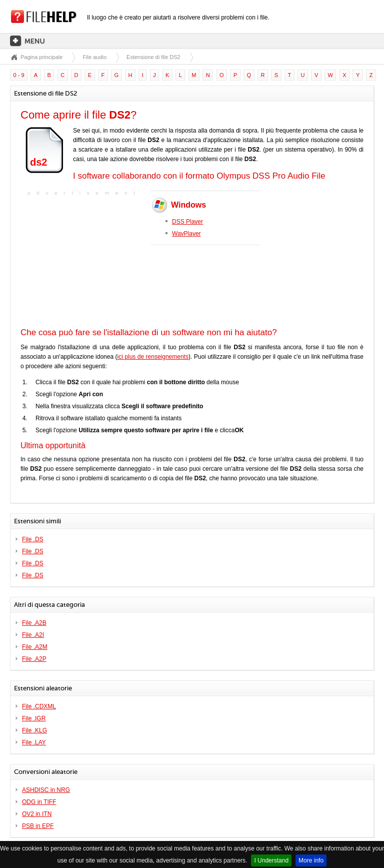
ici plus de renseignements (153, 357)
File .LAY (34, 742)
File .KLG (34, 730)
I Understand (271, 860)
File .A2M (35, 647)
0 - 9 (19, 75)
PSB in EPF (38, 826)
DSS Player (187, 222)
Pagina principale (41, 57)
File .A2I (33, 635)
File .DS (33, 539)
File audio (94, 57)
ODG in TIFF (39, 802)
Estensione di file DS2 (153, 57)
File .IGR (34, 718)
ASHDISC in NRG (46, 790)
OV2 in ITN (37, 814)
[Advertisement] (83, 261)
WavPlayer (186, 234)
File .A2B (34, 623)
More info (311, 860)
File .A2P (34, 659)
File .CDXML (39, 706)
